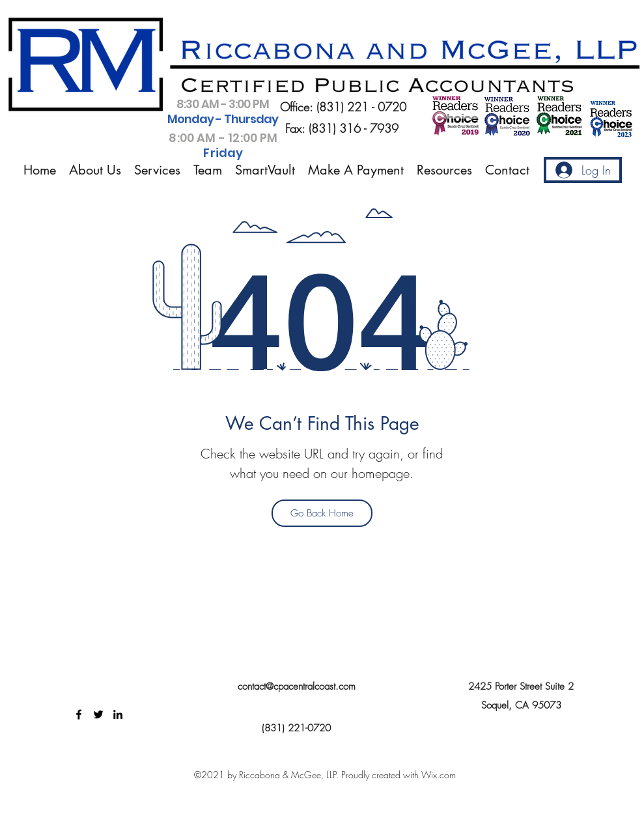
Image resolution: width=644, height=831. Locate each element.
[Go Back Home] (322, 513)
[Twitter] (98, 714)
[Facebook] (79, 714)
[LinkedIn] (118, 714)
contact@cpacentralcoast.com (297, 686)
